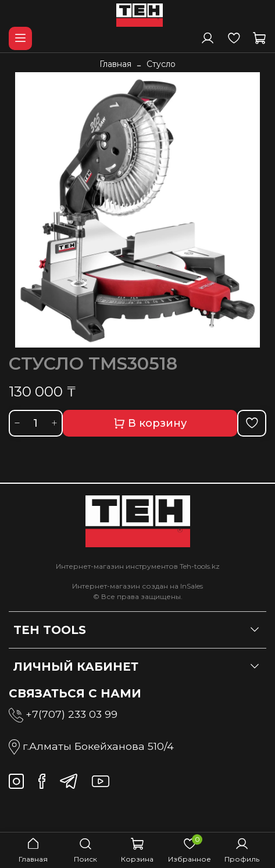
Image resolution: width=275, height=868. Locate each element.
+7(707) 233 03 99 (72, 714)
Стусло (161, 64)
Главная (115, 64)
